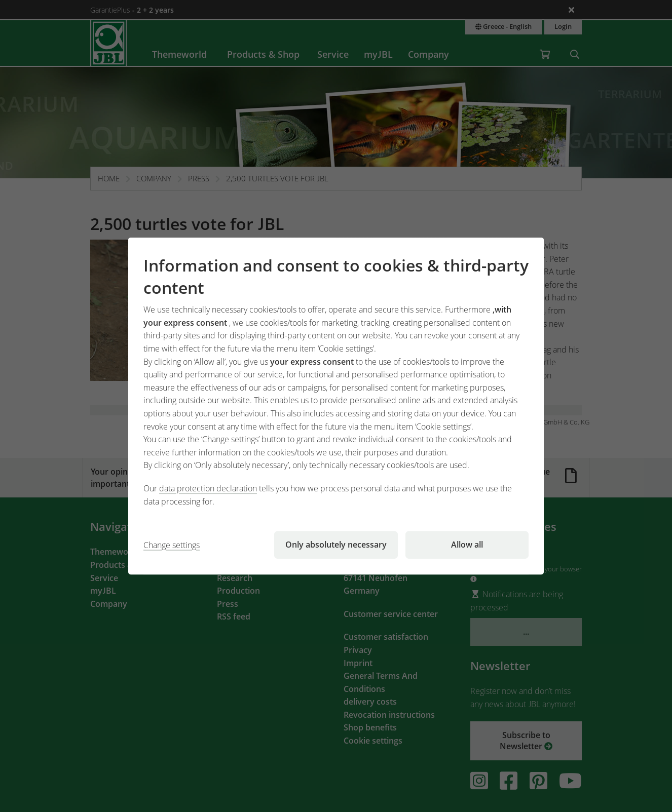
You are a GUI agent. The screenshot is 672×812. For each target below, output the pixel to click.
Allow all (467, 545)
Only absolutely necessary (336, 545)
